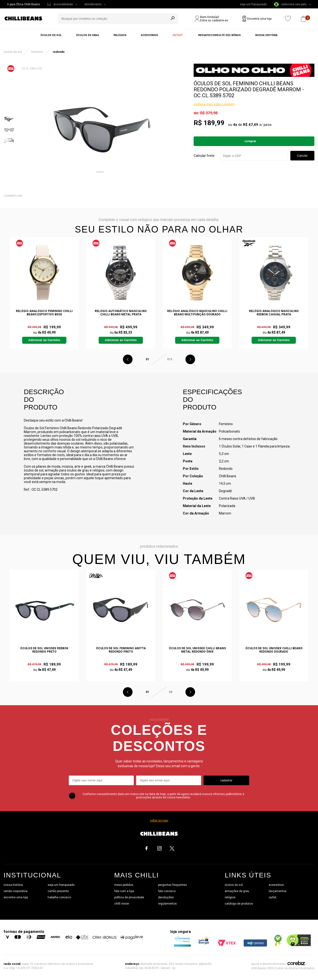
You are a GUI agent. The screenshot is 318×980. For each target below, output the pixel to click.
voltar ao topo (159, 821)
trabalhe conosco (59, 897)
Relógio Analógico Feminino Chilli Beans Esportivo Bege (44, 313)
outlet (273, 897)
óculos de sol (234, 885)
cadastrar (226, 780)
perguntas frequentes (172, 885)
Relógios (120, 35)
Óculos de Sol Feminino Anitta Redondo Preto (121, 650)
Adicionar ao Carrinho (44, 340)
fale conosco (167, 891)
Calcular (302, 156)
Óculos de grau (88, 35)
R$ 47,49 (251, 125)
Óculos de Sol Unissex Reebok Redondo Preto (44, 650)
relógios (230, 897)
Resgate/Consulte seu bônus (219, 35)
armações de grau (237, 891)
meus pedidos (124, 885)
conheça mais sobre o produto (214, 104)
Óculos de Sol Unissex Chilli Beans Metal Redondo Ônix (197, 650)
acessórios (276, 885)
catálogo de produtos (239, 904)
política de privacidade (129, 897)
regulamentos (167, 904)
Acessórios (149, 35)
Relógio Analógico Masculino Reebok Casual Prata (274, 313)
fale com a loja (124, 891)
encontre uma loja (16, 897)
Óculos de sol (51, 35)
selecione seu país (290, 4)
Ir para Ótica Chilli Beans (24, 4)
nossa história (13, 885)
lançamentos (278, 891)
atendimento (93, 4)
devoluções (166, 897)
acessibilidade (63, 4)
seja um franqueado (253, 4)
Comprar (250, 141)
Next (190, 359)
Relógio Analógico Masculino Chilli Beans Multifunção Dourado (197, 313)
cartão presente (58, 891)
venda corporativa (16, 891)
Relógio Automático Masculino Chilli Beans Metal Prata (121, 313)
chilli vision (122, 904)
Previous (128, 359)
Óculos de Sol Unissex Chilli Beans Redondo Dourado (274, 650)
